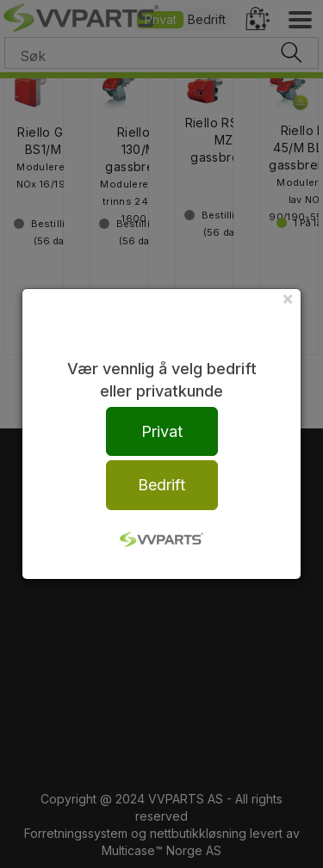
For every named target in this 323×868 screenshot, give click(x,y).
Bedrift (161, 485)
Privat (162, 431)
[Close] (288, 298)
